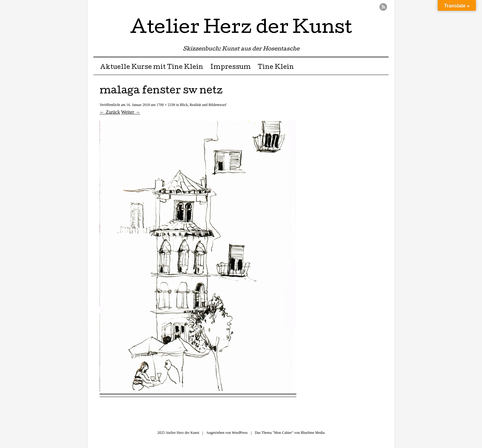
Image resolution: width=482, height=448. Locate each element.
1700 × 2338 (166, 105)
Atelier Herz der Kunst (241, 29)
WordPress (240, 433)
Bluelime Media (313, 433)
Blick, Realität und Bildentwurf (203, 105)
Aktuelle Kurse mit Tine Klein (152, 68)
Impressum (231, 68)
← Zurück (110, 112)
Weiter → (131, 112)
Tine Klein (276, 68)
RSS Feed (383, 7)
